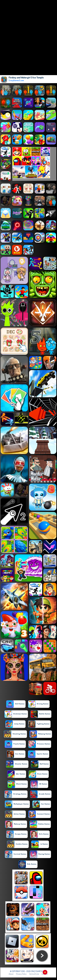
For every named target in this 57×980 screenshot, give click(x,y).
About (11, 974)
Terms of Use (34, 974)
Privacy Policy (21, 974)
